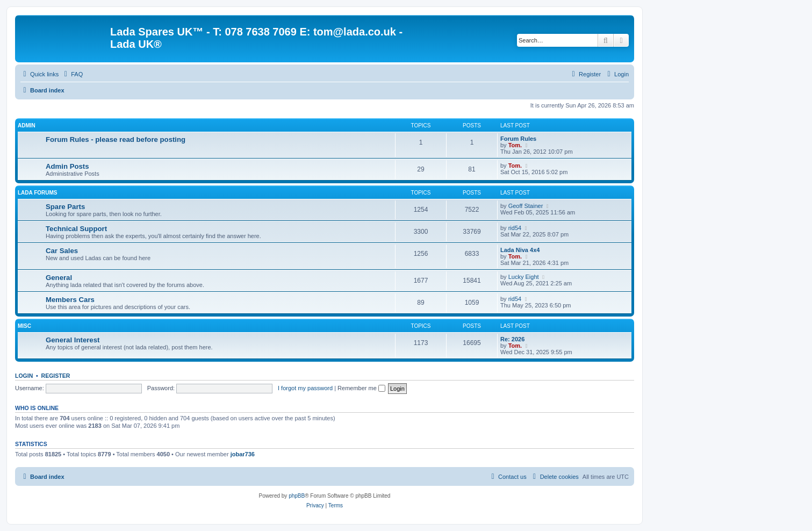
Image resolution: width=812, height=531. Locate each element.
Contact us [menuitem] (508, 477)
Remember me (361, 388)
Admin (27, 125)
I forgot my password (305, 388)
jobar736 (243, 454)
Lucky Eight (524, 277)
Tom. (515, 145)
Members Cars (70, 300)
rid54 (515, 228)
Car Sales (62, 251)
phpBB (297, 496)
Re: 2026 (512, 339)
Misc (24, 326)
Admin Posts (67, 166)
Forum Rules (518, 139)
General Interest (73, 340)
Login (24, 376)
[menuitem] (72, 74)
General (59, 278)
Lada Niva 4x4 (520, 250)
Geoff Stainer (526, 206)
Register (56, 376)
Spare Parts (65, 207)
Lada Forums (38, 193)
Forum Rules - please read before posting (116, 139)
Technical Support (76, 229)
